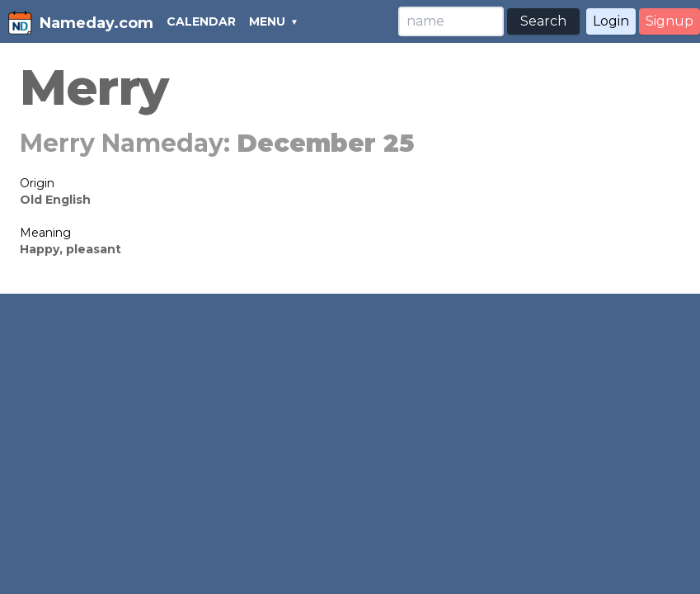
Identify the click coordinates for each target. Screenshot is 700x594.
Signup (669, 21)
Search (543, 21)
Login (611, 21)
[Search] (451, 21)
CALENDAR (201, 21)
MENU (267, 21)
